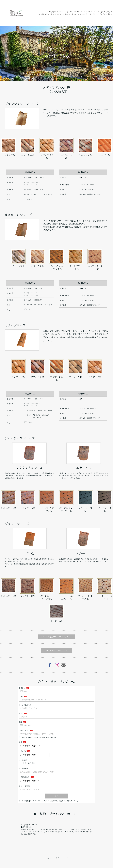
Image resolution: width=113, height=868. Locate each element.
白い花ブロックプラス (105, 12)
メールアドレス (24, 731)
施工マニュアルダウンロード (76, 12)
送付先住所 (23, 760)
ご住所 (21, 697)
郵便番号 (22, 688)
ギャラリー (93, 14)
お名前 (21, 714)
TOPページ (91, 12)
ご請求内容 (23, 751)
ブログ (101, 14)
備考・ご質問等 (24, 786)
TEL (21, 722)
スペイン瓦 (84, 14)
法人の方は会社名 (25, 705)
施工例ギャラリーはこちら (57, 651)
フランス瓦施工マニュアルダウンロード (56, 637)
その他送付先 (24, 769)
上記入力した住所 (27, 763)
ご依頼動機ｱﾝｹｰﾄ (25, 777)
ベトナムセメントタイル (70, 14)
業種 (21, 742)
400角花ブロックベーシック (50, 14)
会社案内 (109, 14)
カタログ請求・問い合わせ (56, 12)
